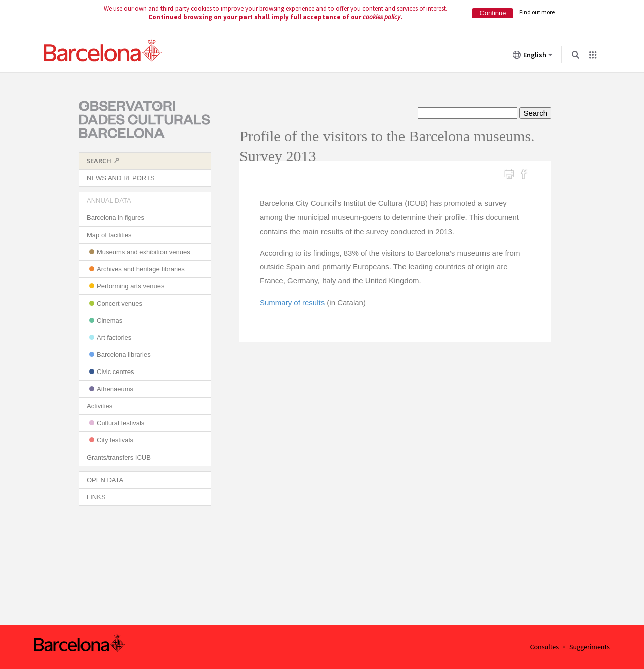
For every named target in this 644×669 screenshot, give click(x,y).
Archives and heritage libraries (141, 269)
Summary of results (292, 302)
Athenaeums (115, 389)
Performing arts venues (130, 286)
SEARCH (99, 161)
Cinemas (109, 320)
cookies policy (382, 17)
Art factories (114, 338)
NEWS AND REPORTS (121, 178)
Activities (99, 406)
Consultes (544, 647)
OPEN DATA (105, 480)
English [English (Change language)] (533, 57)
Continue (493, 13)
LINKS (96, 497)
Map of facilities (109, 235)
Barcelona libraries (124, 355)
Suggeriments (589, 647)
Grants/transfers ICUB (119, 457)
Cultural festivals (120, 423)
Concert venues (119, 303)
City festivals (115, 440)
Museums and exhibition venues (143, 252)
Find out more (537, 12)
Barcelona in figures (115, 218)
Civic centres (115, 372)
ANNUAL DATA (109, 201)
